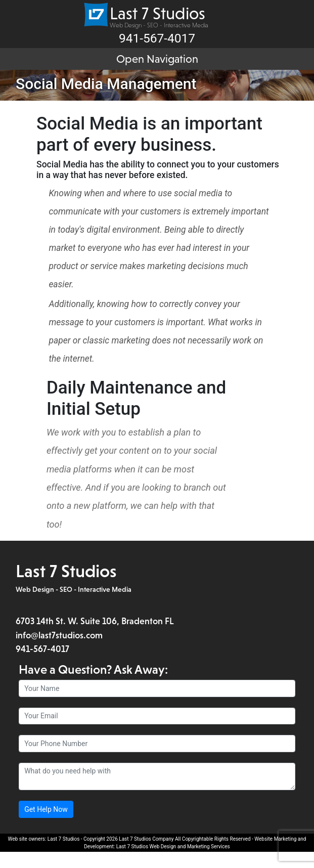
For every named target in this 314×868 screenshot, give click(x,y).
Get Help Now (46, 826)
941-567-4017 (42, 665)
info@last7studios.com (59, 652)
